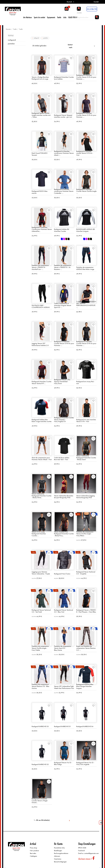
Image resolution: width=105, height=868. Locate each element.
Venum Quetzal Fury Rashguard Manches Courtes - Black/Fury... (64, 534)
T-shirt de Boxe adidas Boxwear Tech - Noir (62, 459)
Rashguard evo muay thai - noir (85, 383)
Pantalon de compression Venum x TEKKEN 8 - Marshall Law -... (40, 267)
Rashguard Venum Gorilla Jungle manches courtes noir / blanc (41, 115)
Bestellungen (58, 851)
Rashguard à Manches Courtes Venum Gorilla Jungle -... (86, 191)
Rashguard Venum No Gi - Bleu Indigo (63, 764)
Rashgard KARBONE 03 (40, 726)
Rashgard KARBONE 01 (62, 726)
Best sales (33, 853)
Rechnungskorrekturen (61, 853)
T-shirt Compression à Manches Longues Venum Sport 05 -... (63, 305)
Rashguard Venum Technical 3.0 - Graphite (86, 573)
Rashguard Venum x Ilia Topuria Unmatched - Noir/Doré (62, 382)
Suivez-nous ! (85, 859)
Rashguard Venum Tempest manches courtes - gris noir (63, 116)
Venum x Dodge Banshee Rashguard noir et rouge (40, 78)
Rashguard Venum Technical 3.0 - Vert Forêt (41, 611)
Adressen (57, 856)
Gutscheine (58, 859)
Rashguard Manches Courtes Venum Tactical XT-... (42, 383)
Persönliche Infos (59, 848)
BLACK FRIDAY (73, 17)
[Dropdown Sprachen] (71, 2)
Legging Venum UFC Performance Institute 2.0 (40, 344)
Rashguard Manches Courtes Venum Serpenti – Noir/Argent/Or (64, 420)
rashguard (12, 40)
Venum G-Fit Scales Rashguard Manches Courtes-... (39, 534)
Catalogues (33, 856)
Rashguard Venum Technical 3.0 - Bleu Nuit (64, 611)
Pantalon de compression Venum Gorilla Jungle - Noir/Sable (40, 648)
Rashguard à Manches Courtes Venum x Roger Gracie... (40, 801)
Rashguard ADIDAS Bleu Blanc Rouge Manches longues (85, 686)
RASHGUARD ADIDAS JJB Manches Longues (85, 230)
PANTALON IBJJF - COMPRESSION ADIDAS (41, 306)
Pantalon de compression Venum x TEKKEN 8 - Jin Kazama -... (63, 267)
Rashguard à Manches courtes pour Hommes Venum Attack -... (64, 153)
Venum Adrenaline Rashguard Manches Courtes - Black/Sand (86, 458)
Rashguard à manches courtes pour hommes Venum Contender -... (64, 191)
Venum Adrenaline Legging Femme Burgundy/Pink (85, 497)
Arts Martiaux (28, 17)
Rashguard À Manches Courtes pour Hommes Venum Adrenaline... (42, 229)
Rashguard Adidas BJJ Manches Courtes (62, 230)
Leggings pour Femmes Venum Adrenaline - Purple (41, 573)
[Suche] (84, 17)
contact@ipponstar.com (91, 853)
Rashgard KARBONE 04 (85, 726)
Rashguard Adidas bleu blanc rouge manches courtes (42, 421)
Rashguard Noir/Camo (62, 574)
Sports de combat (39, 17)
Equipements (51, 17)
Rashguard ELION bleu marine (40, 192)
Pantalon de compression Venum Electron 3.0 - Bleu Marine (40, 686)
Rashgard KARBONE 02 (40, 764)
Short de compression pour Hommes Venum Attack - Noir (42, 459)
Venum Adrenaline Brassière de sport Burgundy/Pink (64, 497)
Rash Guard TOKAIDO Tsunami (40, 154)
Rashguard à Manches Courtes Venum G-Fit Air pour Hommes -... (86, 77)
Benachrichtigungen (60, 862)
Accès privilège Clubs (92, 9)
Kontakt (96, 2)
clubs (65, 17)
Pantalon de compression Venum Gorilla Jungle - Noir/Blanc (85, 534)
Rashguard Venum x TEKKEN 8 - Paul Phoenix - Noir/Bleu (86, 611)
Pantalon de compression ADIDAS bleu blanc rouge (85, 268)
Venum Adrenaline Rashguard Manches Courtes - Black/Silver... (42, 496)
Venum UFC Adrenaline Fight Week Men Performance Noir (64, 687)
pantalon (11, 44)
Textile (59, 17)
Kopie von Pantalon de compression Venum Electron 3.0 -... (86, 648)
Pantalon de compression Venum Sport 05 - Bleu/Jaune (63, 648)
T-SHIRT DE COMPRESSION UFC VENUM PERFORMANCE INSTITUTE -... (86, 305)
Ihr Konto (58, 844)
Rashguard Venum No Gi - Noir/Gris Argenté (85, 764)
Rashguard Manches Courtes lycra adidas (64, 78)
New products (34, 851)
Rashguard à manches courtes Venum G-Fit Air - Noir (85, 153)
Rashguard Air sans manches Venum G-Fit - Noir (86, 421)
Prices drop (33, 848)
